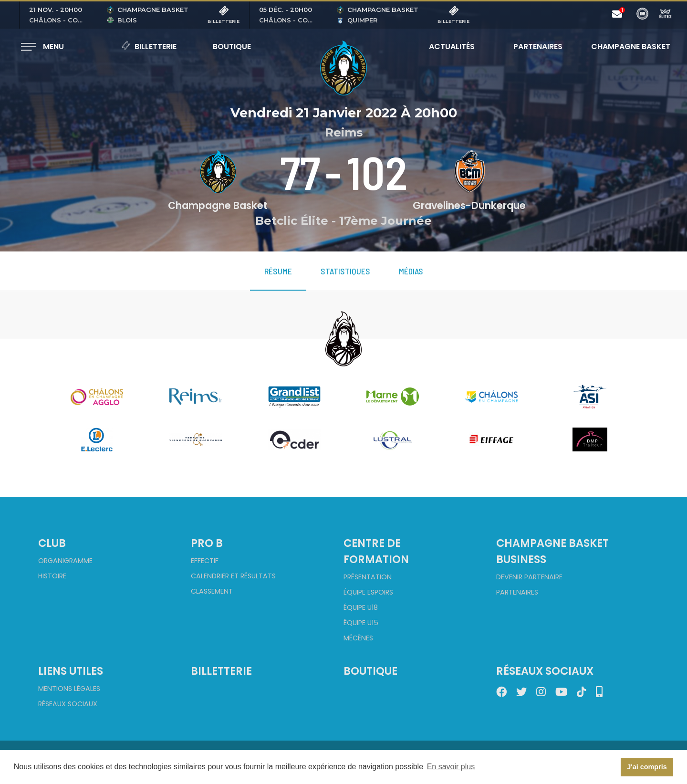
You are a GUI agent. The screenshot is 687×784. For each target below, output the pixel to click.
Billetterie (149, 46)
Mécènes (358, 638)
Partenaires (538, 47)
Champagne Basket (625, 47)
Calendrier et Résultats (233, 576)
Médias (411, 271)
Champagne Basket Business (552, 551)
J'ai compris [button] (647, 767)
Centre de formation (376, 551)
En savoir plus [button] (451, 767)
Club (52, 543)
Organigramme (65, 561)
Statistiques (345, 271)
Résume (278, 271)
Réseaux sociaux (68, 704)
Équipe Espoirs (368, 592)
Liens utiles (71, 671)
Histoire (52, 576)
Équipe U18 (361, 607)
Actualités (452, 47)
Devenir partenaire (529, 577)
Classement (212, 591)
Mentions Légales (69, 689)
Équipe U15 (361, 623)
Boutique (232, 47)
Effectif (205, 561)
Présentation (368, 577)
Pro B (207, 543)
